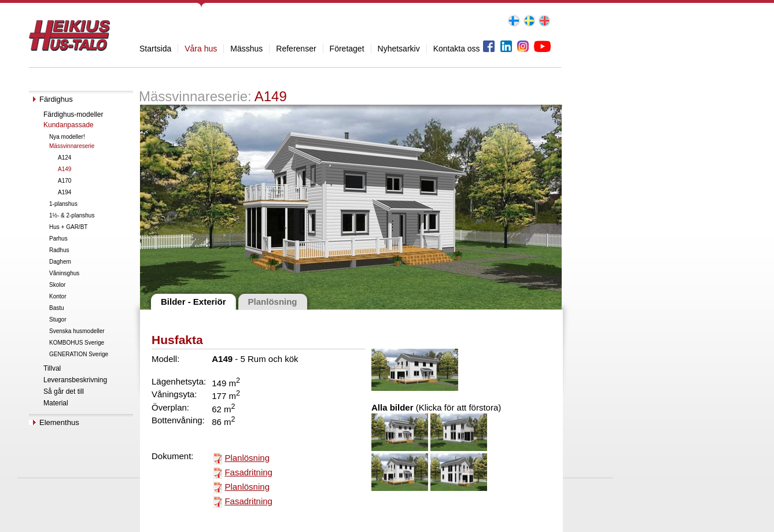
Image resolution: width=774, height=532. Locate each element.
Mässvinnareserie (72, 146)
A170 (64, 181)
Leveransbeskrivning (75, 380)
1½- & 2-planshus (72, 215)
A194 (64, 192)
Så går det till (64, 391)
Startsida (155, 49)
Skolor (57, 285)
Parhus (58, 239)
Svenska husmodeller (77, 331)
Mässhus (246, 49)
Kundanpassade (69, 125)
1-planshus (63, 204)
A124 (64, 158)
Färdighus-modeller (73, 114)
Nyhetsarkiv (399, 49)
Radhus (59, 250)
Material (56, 403)
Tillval (52, 368)
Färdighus (56, 99)
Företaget (347, 49)
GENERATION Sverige (79, 354)
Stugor (58, 319)
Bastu (57, 308)
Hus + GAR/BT (68, 227)
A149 (64, 169)
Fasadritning (248, 472)
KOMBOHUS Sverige (77, 343)
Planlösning (247, 458)
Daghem (60, 262)
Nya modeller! (67, 137)
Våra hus (201, 49)
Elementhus (59, 422)
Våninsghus (64, 273)
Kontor (58, 296)
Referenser (296, 49)
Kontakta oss (457, 49)
